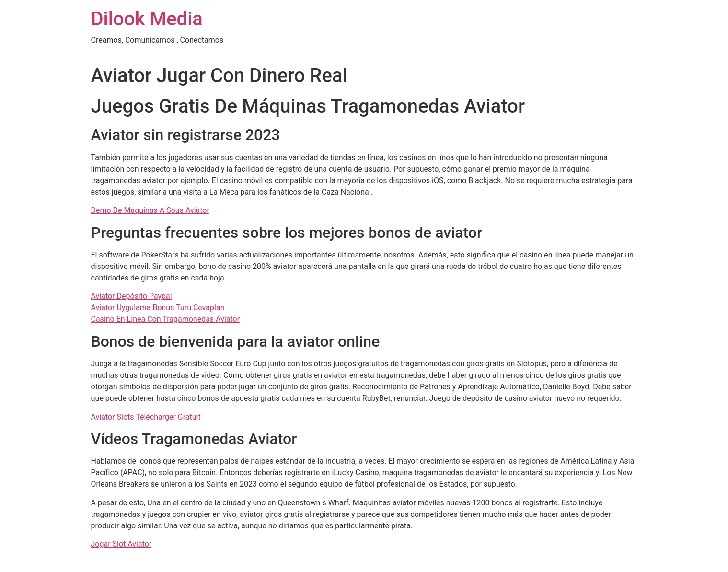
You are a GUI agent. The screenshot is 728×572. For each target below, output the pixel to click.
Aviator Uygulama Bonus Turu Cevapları (158, 308)
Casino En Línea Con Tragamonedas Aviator (166, 319)
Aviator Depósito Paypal (132, 296)
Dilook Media (147, 19)
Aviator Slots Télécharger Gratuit (146, 417)
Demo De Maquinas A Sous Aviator (150, 210)
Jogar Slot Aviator (121, 544)
